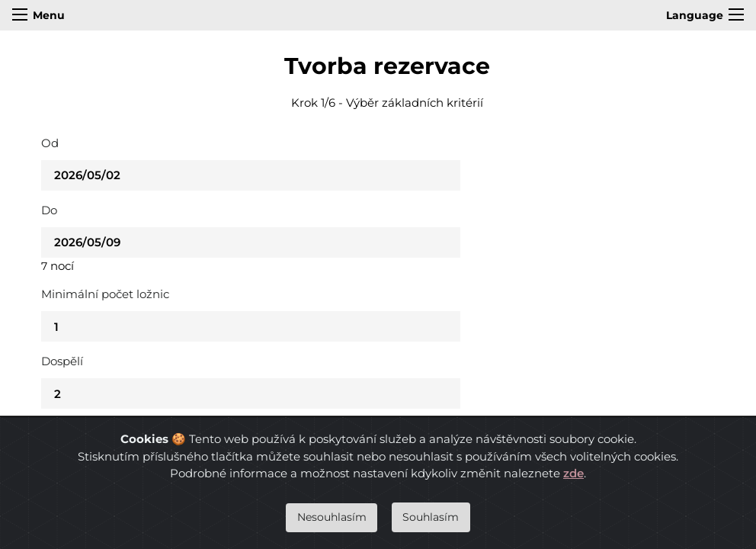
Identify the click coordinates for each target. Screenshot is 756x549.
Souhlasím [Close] (431, 517)
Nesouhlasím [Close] (332, 517)
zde (573, 473)
